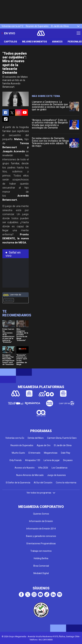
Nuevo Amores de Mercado (30, 475)
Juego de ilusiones (56, 475)
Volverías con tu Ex (15, 438)
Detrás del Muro (36, 438)
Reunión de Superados (37, 26)
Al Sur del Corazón (43, 483)
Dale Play (66, 453)
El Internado (34, 453)
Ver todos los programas (41, 493)
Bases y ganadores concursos (41, 536)
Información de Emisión (41, 521)
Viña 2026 (43, 468)
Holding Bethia (41, 558)
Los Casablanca (59, 468)
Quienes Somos (41, 514)
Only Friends (16, 460)
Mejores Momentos (35, 42)
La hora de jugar (52, 460)
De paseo (68, 460)
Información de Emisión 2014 (41, 529)
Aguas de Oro (44, 445)
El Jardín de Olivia (60, 26)
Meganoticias (51, 453)
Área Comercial (41, 566)
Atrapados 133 (33, 460)
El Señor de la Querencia (18, 483)
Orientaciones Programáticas (41, 543)
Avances (57, 42)
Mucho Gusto (18, 453)
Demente (9, 300)
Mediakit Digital (41, 573)
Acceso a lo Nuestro (25, 468)
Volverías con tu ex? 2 (12, 26)
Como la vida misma (66, 483)
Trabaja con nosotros (41, 551)
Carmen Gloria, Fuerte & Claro (62, 438)
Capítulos (11, 42)
